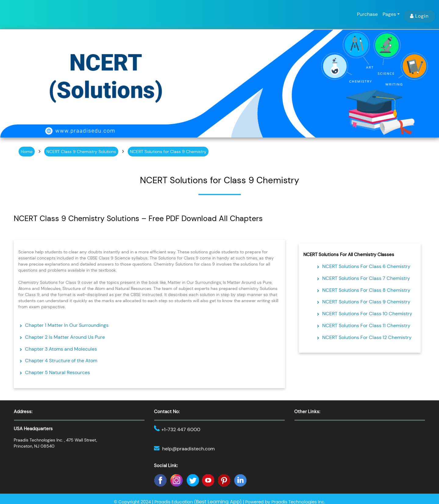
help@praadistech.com (185, 448)
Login (419, 16)
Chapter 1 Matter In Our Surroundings (67, 325)
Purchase (367, 14)
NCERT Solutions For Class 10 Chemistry (367, 314)
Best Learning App (218, 500)
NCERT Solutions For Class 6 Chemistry (366, 266)
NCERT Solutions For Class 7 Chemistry (366, 278)
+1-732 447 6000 (178, 430)
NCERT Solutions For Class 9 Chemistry (366, 302)
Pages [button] (389, 14)
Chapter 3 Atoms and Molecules (61, 349)
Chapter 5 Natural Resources (57, 372)
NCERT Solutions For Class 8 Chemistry (366, 290)
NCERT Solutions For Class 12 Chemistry (367, 337)
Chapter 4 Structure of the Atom (61, 361)
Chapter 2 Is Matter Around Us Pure (65, 337)
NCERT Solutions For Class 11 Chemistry (366, 325)
